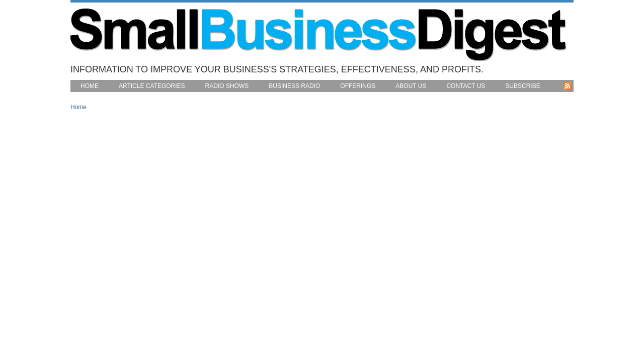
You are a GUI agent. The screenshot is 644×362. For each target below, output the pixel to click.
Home (90, 86)
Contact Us (466, 86)
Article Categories (152, 86)
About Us (411, 86)
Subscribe (522, 86)
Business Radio (294, 86)
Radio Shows (227, 86)
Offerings (358, 86)
